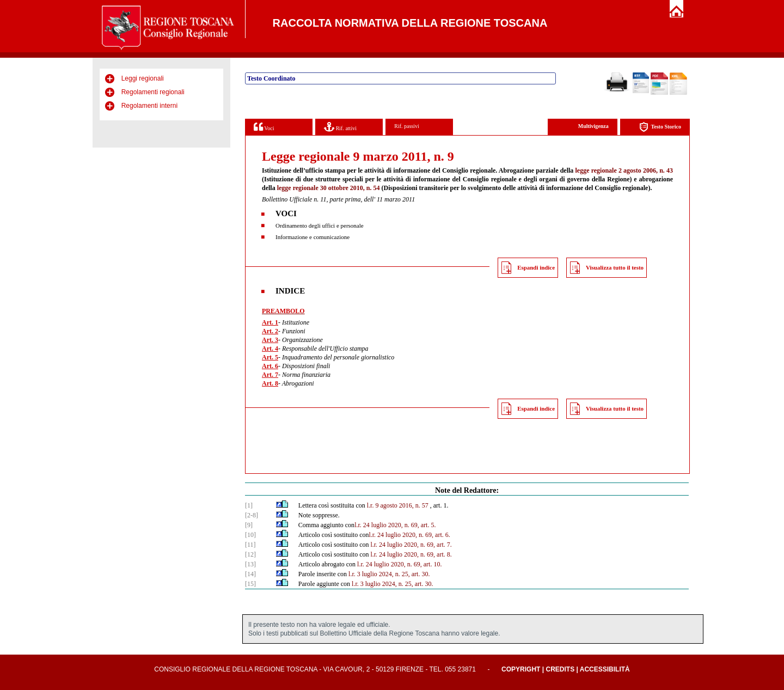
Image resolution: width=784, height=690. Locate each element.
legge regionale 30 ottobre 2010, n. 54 (329, 188)
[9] (249, 525)
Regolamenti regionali (153, 92)
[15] (250, 584)
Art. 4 (270, 349)
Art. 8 (270, 383)
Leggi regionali (143, 78)
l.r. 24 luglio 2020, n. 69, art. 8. (411, 554)
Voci (264, 127)
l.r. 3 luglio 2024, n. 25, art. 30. (389, 574)
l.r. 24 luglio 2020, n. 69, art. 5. (395, 525)
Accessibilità (605, 669)
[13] (250, 564)
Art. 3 (270, 340)
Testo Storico (660, 127)
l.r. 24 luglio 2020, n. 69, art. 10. (399, 564)
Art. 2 (270, 331)
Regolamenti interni (149, 106)
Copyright (521, 669)
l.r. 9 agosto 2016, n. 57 (398, 505)
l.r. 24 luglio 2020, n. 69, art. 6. (409, 535)
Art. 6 (270, 366)
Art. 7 (270, 375)
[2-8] (252, 515)
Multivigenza (593, 126)
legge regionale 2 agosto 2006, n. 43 (624, 170)
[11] (250, 545)
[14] (250, 574)
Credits (560, 669)
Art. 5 (270, 357)
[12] (250, 554)
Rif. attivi (340, 127)
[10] (250, 535)
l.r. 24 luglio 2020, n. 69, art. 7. (411, 545)
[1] (249, 505)
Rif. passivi (407, 126)
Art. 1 (270, 322)
